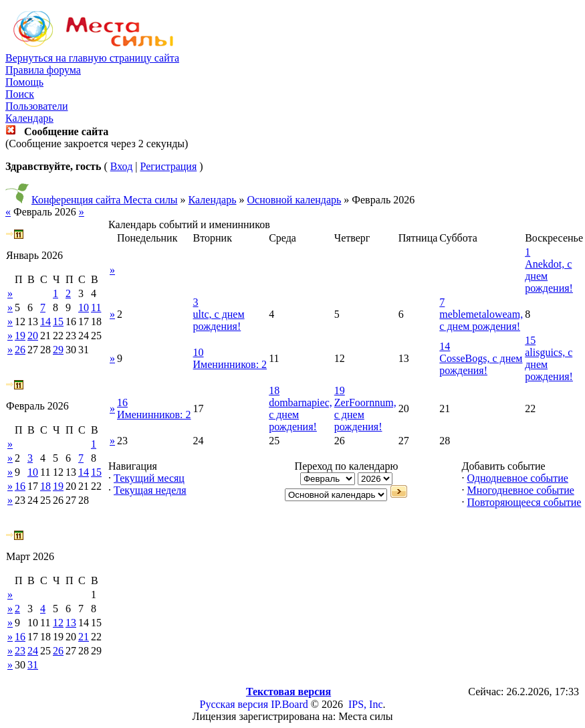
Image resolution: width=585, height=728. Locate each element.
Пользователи (37, 106)
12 (58, 623)
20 (33, 336)
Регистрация (168, 166)
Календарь (29, 118)
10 (84, 307)
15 (58, 322)
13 (71, 623)
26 (20, 350)
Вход (122, 166)
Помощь (24, 82)
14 (45, 322)
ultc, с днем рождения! (219, 320)
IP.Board (289, 704)
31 (33, 665)
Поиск (20, 94)
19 (20, 336)
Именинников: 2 (230, 364)
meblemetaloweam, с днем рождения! (481, 320)
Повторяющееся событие (524, 502)
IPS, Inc (366, 704)
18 (45, 486)
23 (20, 651)
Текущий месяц (149, 478)
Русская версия (234, 704)
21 (84, 637)
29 (58, 350)
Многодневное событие (520, 490)
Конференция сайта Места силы (105, 200)
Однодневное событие (517, 478)
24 (33, 651)
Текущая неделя (150, 490)
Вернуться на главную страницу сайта (92, 58)
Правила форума (43, 70)
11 (96, 307)
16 (20, 486)
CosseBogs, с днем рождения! (481, 364)
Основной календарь (295, 200)
